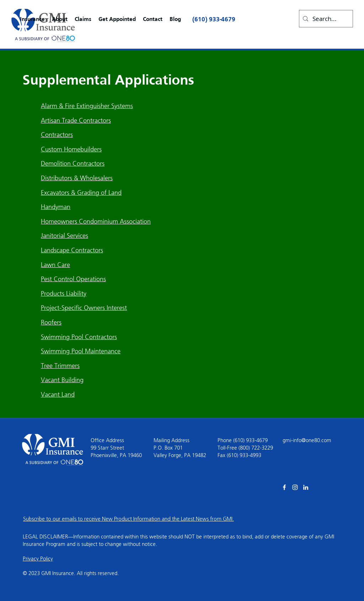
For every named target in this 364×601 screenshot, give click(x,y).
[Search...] (325, 19)
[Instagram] (295, 487)
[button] (32, 20)
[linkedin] (306, 487)
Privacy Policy (38, 559)
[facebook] (284, 487)
